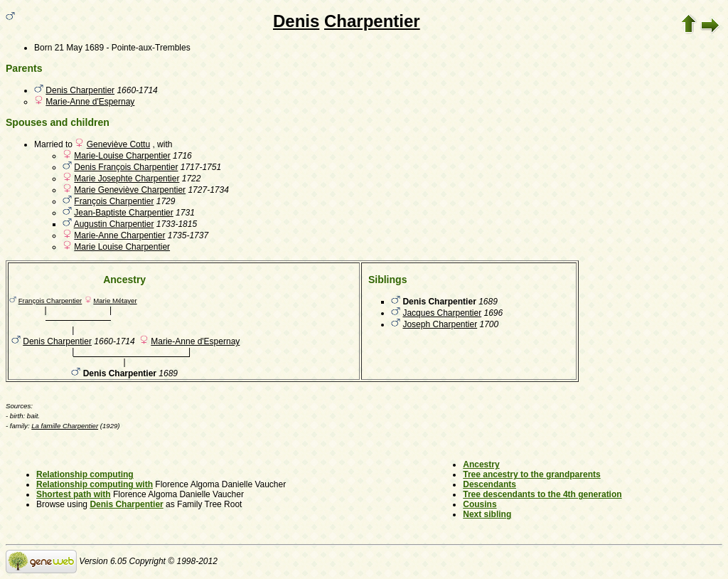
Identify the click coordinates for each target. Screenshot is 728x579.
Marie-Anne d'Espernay (90, 102)
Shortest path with (74, 494)
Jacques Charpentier (442, 313)
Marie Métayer (115, 301)
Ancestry (481, 464)
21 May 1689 (79, 48)
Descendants (489, 484)
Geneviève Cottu (118, 144)
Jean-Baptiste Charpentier (123, 213)
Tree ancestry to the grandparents (531, 474)
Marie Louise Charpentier (122, 247)
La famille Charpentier (65, 426)
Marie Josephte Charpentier (127, 179)
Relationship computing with (95, 484)
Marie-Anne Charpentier (119, 235)
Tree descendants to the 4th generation (542, 494)
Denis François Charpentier (126, 167)
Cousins (480, 504)
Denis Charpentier (80, 90)
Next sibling (487, 514)
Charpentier (372, 21)
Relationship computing (85, 474)
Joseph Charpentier (440, 324)
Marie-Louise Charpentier (122, 156)
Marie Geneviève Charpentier (130, 190)
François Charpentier (114, 201)
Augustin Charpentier (114, 224)
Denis (296, 21)
